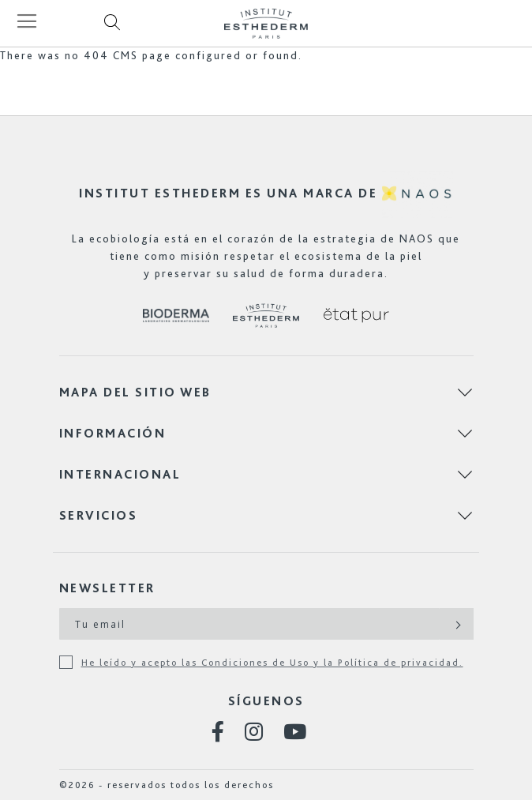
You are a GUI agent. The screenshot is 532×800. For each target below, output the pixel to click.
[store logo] (266, 23)
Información (113, 433)
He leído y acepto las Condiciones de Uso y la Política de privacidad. (272, 663)
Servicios (99, 515)
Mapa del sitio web (135, 392)
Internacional (120, 474)
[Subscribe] (457, 624)
